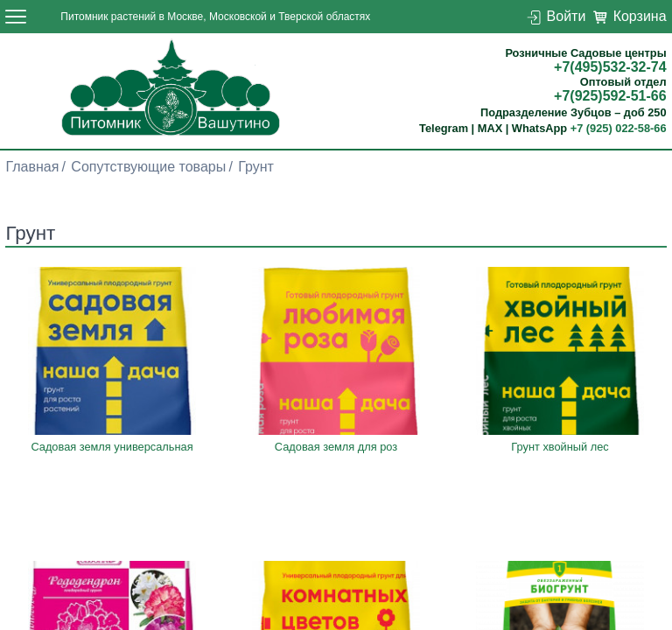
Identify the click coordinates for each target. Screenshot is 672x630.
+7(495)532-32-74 (610, 67)
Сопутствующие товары (148, 167)
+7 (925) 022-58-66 (619, 128)
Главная (32, 167)
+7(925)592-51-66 (610, 96)
